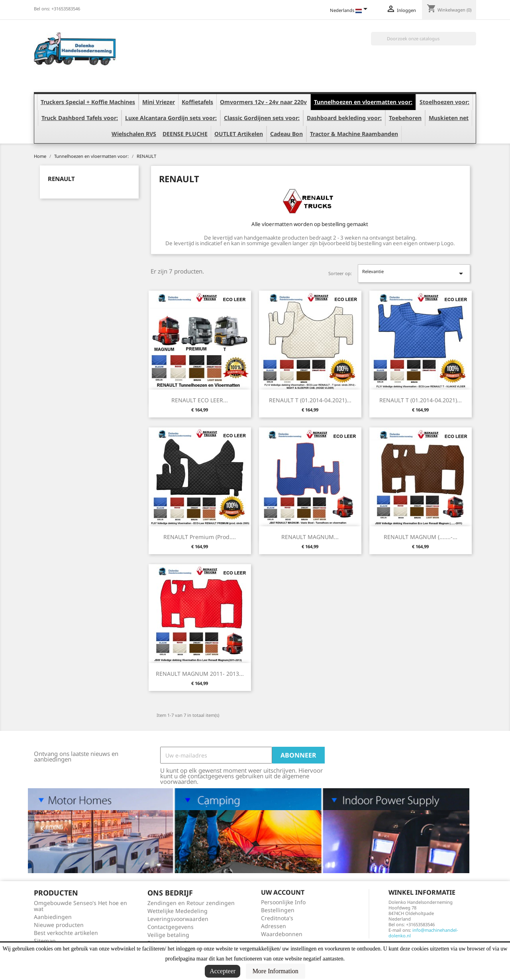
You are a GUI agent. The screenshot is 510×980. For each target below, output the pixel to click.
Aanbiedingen (53, 917)
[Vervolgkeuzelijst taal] (350, 11)
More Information (276, 971)
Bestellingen (278, 910)
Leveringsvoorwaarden (178, 919)
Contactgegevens (171, 927)
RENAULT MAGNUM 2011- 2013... (200, 674)
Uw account (283, 892)
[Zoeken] (424, 39)
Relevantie (414, 273)
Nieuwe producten (59, 925)
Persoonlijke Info (283, 902)
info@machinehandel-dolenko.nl (423, 933)
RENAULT (61, 179)
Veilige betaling (168, 935)
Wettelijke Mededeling (178, 911)
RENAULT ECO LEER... (200, 400)
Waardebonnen (282, 934)
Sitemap (45, 941)
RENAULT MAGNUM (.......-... (421, 537)
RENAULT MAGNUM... (310, 537)
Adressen (274, 926)
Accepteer (223, 971)
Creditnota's (277, 918)
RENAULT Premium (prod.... (200, 537)
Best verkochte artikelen (66, 933)
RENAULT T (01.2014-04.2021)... (310, 400)
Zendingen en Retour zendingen (191, 903)
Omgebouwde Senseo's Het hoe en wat (80, 906)
